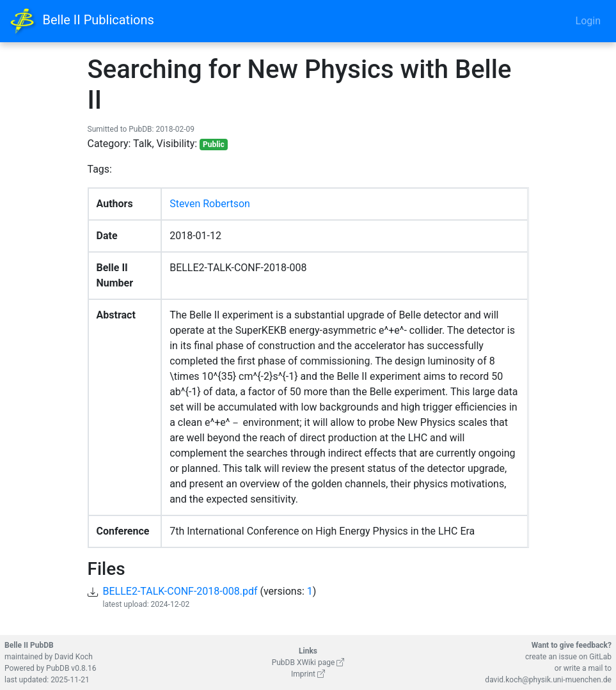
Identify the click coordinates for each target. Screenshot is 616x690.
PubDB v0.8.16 (71, 668)
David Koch (74, 657)
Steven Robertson (210, 204)
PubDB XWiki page (308, 663)
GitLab (600, 657)
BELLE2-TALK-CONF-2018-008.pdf (180, 591)
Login (588, 21)
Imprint (308, 674)
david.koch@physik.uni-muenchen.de (548, 680)
